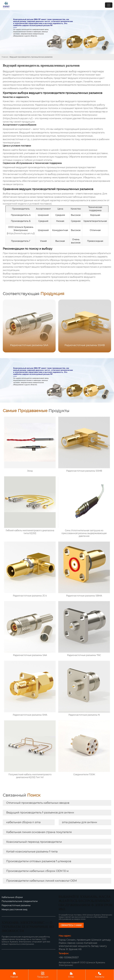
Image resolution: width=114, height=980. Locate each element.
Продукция (43, 975)
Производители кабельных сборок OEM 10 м (37, 871)
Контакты (100, 975)
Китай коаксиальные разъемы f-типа (32, 852)
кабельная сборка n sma (23, 822)
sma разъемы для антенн (80, 822)
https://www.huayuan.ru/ (18, 118)
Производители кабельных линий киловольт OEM (42, 881)
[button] (106, 326)
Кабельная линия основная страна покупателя (39, 832)
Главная (5, 57)
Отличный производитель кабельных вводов (38, 803)
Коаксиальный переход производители (34, 842)
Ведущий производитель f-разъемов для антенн (40, 813)
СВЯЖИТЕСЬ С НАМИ (71, 925)
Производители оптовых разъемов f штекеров (39, 861)
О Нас (71, 975)
